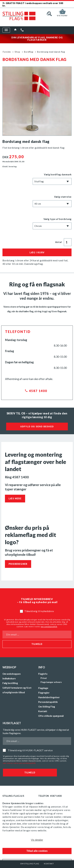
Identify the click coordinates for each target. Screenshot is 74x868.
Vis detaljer (37, 840)
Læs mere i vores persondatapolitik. (20, 763)
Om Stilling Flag (30, 864)
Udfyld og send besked (37, 426)
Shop (17, 52)
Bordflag (29, 52)
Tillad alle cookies (37, 851)
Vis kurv (62, 15)
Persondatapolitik (48, 702)
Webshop (9, 667)
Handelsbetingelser (49, 697)
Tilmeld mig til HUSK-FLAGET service (30, 750)
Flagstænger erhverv (51, 682)
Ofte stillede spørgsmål (51, 716)
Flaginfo (43, 674)
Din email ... (13, 634)
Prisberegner (18, 564)
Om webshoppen (12, 674)
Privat (44, 678)
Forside (7, 52)
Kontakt (49, 864)
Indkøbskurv (9, 678)
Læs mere (15, 498)
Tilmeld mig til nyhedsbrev (39, 611)
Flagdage (43, 688)
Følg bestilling (10, 683)
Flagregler (44, 693)
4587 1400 (38, 391)
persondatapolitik (49, 627)
